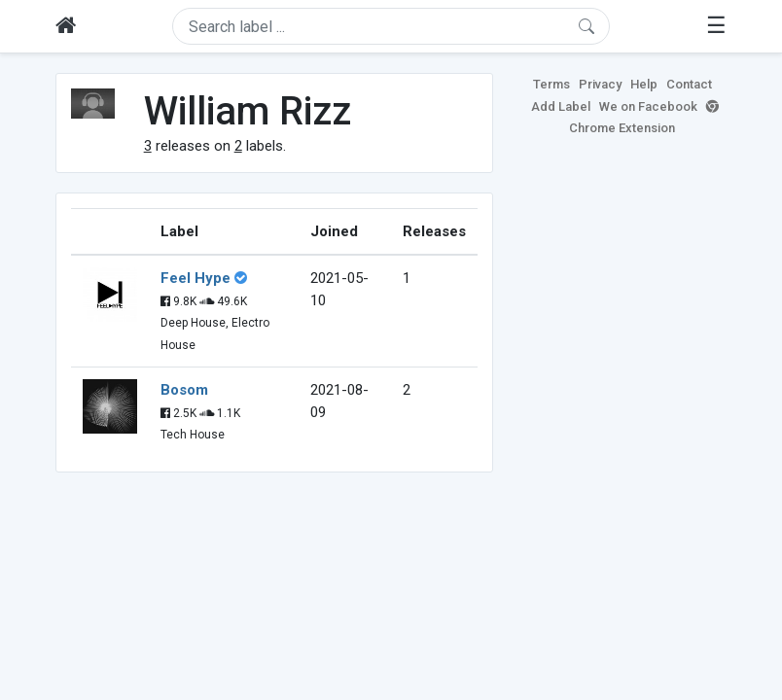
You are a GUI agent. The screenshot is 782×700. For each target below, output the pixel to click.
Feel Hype (195, 278)
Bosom (184, 390)
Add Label (561, 106)
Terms (551, 84)
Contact (689, 84)
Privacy (600, 84)
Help (644, 84)
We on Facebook (648, 106)
